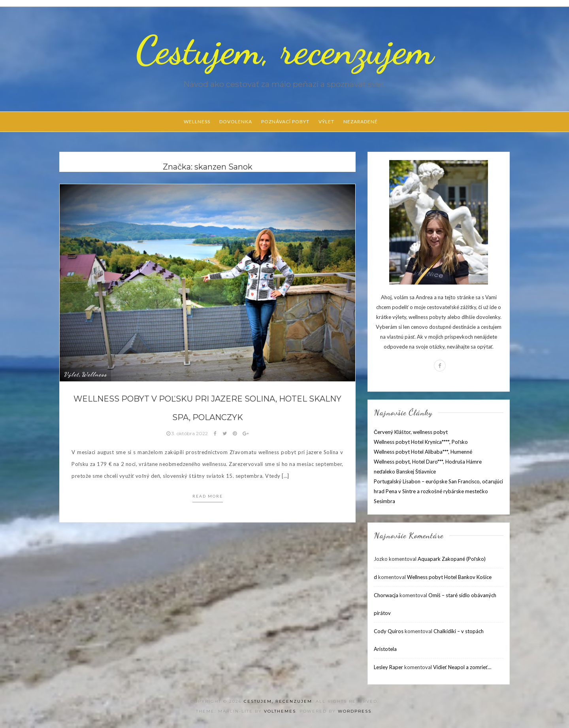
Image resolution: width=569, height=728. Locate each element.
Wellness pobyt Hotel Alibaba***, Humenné (423, 452)
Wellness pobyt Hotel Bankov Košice (449, 577)
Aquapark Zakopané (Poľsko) (452, 559)
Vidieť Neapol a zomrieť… (462, 667)
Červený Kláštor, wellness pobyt (411, 432)
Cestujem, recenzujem (284, 50)
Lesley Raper (388, 667)
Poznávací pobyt (285, 122)
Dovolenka (236, 122)
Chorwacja (386, 595)
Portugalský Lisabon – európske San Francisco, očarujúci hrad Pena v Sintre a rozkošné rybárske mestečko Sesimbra (438, 491)
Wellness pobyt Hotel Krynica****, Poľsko (421, 442)
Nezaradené (361, 122)
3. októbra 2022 (188, 433)
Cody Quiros (389, 631)
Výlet (326, 122)
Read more (208, 496)
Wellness (197, 122)
